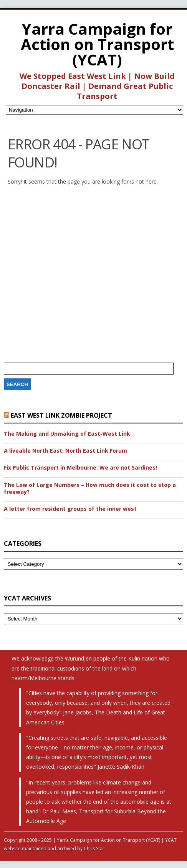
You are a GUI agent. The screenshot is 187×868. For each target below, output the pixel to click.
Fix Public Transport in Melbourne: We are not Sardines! (80, 468)
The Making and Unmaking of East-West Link (67, 434)
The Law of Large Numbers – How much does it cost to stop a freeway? (90, 488)
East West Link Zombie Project (61, 415)
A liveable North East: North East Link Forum (65, 451)
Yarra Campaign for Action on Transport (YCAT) (97, 44)
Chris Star (94, 849)
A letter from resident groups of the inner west (70, 509)
